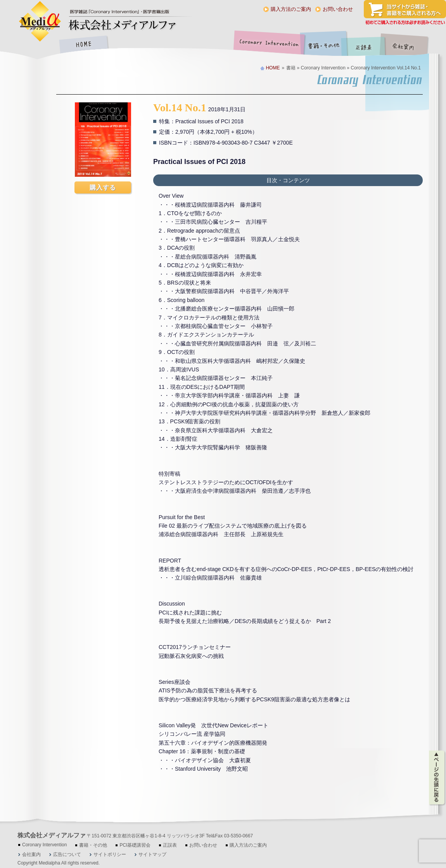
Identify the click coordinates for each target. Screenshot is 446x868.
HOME (83, 45)
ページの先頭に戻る (437, 778)
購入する (103, 187)
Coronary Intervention (268, 45)
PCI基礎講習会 (135, 845)
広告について (67, 854)
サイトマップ (152, 854)
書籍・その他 (324, 45)
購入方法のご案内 (291, 9)
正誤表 (365, 45)
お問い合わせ (338, 9)
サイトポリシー (110, 854)
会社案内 (409, 45)
